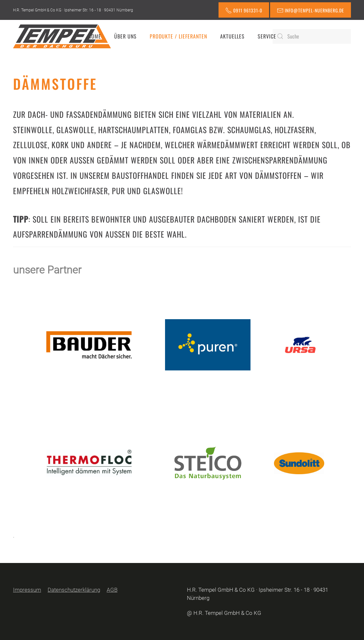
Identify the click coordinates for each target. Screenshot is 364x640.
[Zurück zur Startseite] (62, 36)
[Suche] (312, 36)
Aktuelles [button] (232, 36)
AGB (112, 590)
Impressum (27, 590)
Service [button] (267, 36)
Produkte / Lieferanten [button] (178, 36)
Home (95, 36)
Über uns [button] (125, 36)
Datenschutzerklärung (74, 590)
